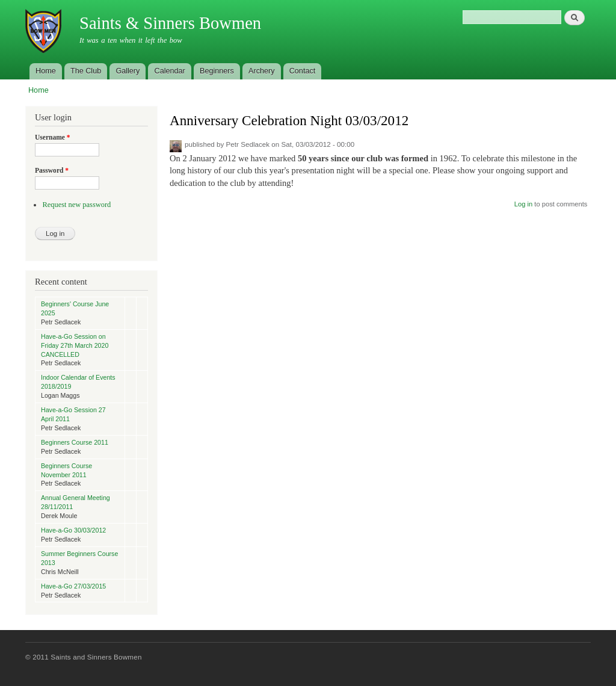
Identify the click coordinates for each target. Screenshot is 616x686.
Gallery (128, 71)
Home (46, 71)
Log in (523, 204)
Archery (262, 71)
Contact (303, 71)
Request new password (76, 205)
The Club (86, 71)
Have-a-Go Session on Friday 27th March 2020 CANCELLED (75, 345)
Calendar (170, 71)
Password (52, 170)
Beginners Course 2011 (75, 442)
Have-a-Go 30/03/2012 (73, 530)
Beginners (217, 71)
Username (53, 137)
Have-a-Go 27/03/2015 (73, 586)
